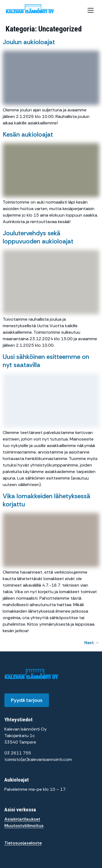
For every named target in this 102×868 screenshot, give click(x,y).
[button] (90, 11)
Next (92, 643)
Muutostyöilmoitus (24, 826)
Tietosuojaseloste (23, 843)
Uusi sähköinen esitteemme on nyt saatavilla (46, 361)
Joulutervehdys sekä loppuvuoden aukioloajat (38, 237)
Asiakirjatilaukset (22, 819)
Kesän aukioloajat (28, 134)
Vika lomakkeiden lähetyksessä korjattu (47, 500)
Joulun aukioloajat (29, 42)
